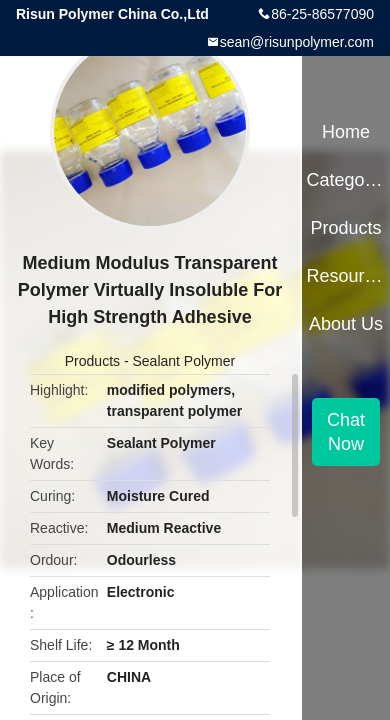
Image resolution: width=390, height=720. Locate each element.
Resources (345, 276)
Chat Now (346, 432)
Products (92, 361)
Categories (345, 180)
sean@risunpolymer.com (297, 42)
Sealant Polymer (183, 361)
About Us (346, 324)
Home (346, 132)
